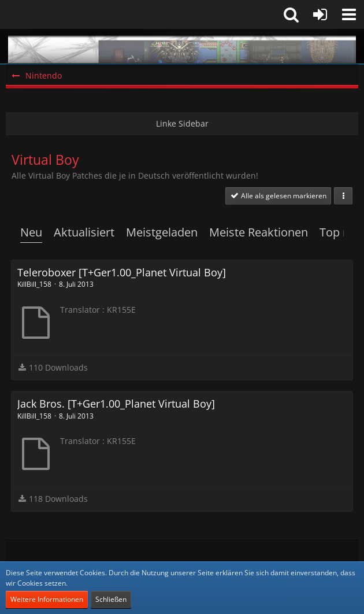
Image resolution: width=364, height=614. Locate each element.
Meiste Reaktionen (259, 232)
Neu (31, 232)
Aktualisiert (84, 232)
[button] (349, 14)
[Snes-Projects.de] (182, 46)
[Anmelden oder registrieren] (320, 14)
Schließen (111, 599)
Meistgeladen (162, 232)
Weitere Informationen (47, 599)
